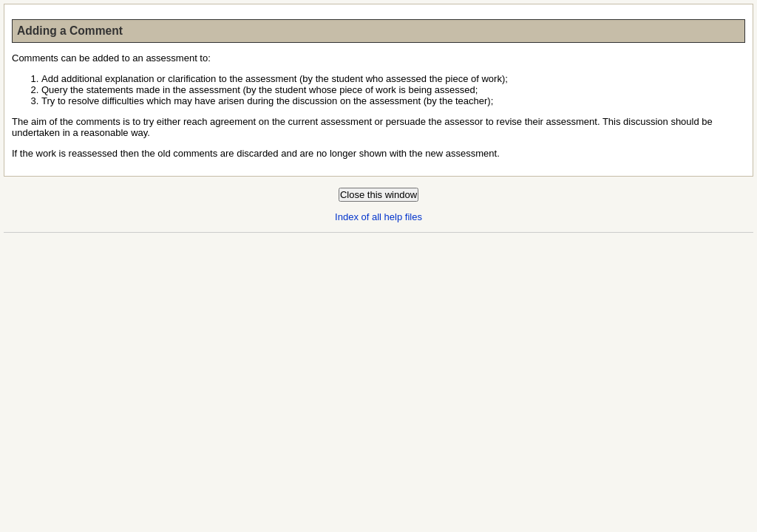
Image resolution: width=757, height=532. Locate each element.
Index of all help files (378, 217)
